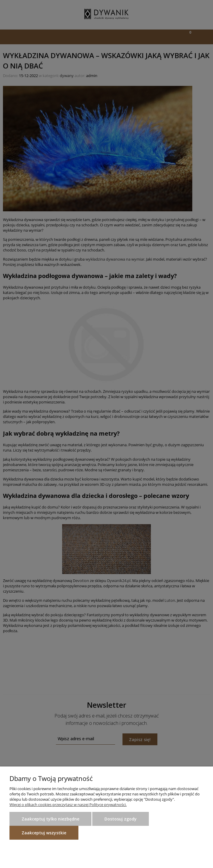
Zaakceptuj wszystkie (44, 833)
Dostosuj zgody (121, 819)
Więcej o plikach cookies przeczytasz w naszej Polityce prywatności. (68, 805)
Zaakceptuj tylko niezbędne (50, 819)
